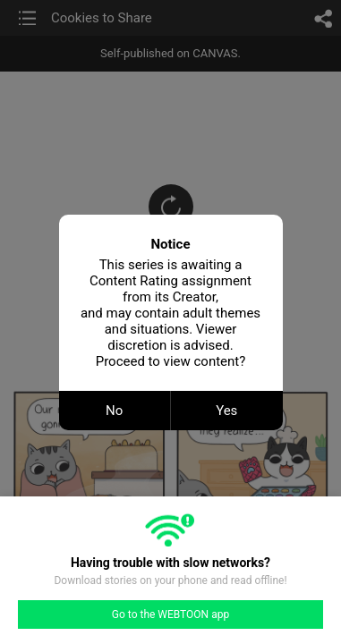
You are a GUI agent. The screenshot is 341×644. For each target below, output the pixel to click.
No (114, 411)
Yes (226, 411)
